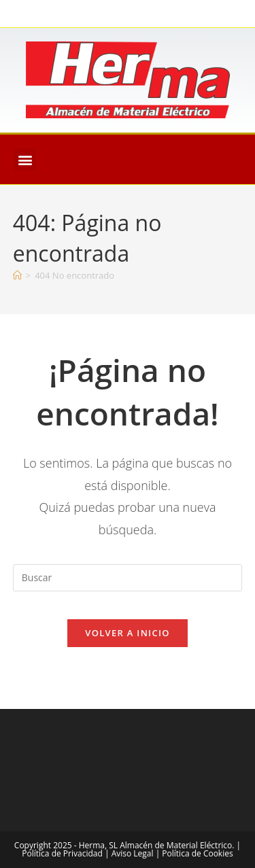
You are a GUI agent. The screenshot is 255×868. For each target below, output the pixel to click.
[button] (25, 159)
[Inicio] (17, 275)
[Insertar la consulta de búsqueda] (128, 578)
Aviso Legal (133, 853)
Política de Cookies (197, 853)
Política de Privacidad (62, 853)
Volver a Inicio (127, 633)
